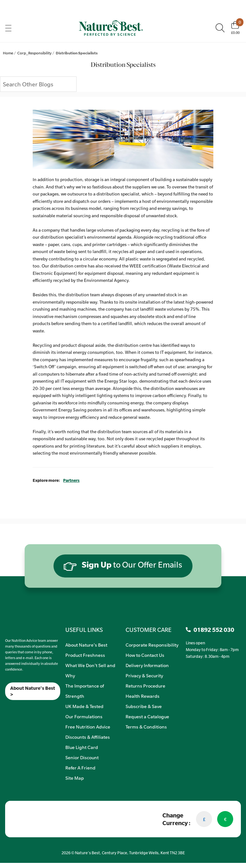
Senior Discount (82, 757)
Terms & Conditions (146, 727)
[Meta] (5, 708)
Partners (71, 480)
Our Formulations (84, 716)
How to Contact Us (145, 655)
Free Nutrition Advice (88, 727)
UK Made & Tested (84, 706)
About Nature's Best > (33, 691)
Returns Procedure (145, 686)
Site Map (75, 778)
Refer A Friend (80, 768)
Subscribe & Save (144, 706)
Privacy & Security (144, 675)
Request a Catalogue (147, 716)
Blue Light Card (82, 747)
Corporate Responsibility (152, 645)
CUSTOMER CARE (148, 630)
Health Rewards (143, 696)
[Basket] (235, 28)
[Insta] (11, 708)
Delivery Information (147, 665)
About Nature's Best (86, 645)
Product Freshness (85, 655)
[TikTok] (16, 708)
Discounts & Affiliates (88, 737)
